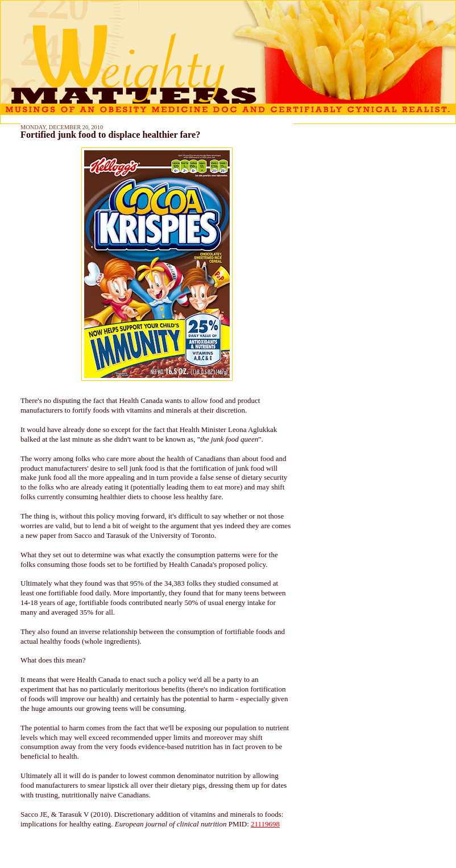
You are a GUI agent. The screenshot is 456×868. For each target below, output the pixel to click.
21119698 (265, 824)
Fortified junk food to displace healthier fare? (110, 135)
